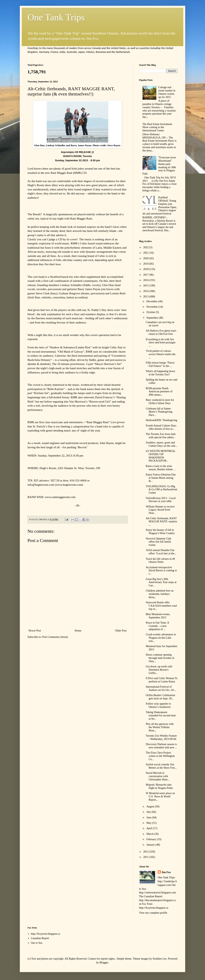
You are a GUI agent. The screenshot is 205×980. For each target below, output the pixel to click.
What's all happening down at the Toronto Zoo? (160, 373)
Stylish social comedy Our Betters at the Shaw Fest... (161, 766)
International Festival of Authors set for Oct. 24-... (161, 688)
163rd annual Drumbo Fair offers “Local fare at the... (161, 552)
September (152, 318)
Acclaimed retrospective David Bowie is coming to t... (161, 571)
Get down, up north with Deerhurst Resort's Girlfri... (159, 670)
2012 (146, 852)
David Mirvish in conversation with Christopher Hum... (158, 776)
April (150, 828)
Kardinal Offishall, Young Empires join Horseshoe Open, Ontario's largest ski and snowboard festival (160, 206)
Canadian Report (40, 938)
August (151, 807)
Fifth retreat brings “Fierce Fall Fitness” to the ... (160, 364)
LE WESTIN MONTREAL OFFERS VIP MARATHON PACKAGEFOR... (161, 456)
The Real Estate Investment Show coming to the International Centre (157, 127)
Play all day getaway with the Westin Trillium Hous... (160, 727)
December (152, 301)
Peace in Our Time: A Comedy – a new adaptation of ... (157, 626)
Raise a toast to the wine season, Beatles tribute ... (161, 468)
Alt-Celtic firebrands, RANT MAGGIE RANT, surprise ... (161, 522)
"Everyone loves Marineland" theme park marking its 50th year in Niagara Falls (159, 166)
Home (78, 631)
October (151, 312)
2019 (146, 264)
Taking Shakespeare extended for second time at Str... (161, 715)
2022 (146, 247)
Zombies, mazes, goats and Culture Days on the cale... (162, 444)
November (152, 307)
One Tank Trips (56, 17)
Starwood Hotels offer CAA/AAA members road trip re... (161, 606)
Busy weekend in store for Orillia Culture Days (160, 402)
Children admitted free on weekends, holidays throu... (160, 594)
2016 (146, 280)
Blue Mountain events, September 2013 (158, 616)
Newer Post (35, 631)
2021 (146, 253)
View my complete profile (153, 913)
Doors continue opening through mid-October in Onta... (160, 658)
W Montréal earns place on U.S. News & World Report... (160, 796)
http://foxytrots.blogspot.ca (46, 934)
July (149, 812)
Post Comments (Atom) (55, 637)
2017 (146, 275)
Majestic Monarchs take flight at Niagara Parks (159, 786)
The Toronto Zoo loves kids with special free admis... (161, 436)
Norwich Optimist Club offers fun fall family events (158, 542)
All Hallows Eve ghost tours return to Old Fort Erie (161, 332)
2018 (146, 269)
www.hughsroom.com (69, 485)
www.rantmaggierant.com (60, 497)
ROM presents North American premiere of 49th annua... (159, 392)
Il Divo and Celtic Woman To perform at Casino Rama (162, 680)
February (152, 839)
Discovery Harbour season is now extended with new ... (161, 746)
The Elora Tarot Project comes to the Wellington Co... (160, 756)
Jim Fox (166, 872)
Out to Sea (37, 943)
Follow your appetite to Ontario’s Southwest (158, 705)
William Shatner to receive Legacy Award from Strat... (160, 510)
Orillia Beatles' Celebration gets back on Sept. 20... (160, 697)
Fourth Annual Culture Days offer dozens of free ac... (161, 427)
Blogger (104, 963)
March (150, 834)
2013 (146, 297)
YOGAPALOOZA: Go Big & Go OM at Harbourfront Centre (162, 490)
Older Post (121, 631)
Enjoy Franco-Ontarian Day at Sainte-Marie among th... (161, 478)
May (149, 823)
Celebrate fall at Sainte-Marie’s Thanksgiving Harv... (159, 412)
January (151, 845)
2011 (146, 857)
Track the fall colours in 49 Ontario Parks (160, 560)
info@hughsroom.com (41, 485)
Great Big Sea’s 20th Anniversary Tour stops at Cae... (161, 582)
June (149, 818)
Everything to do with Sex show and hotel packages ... (161, 343)
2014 (146, 291)
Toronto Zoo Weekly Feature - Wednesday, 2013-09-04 (161, 737)
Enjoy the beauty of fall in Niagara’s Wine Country (160, 532)
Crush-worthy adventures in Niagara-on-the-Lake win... (161, 638)
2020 (146, 258)
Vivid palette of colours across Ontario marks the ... (161, 354)
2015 (146, 286)
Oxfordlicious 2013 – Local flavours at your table (161, 500)
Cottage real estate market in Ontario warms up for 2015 (167, 92)
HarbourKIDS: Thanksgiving (161, 420)
